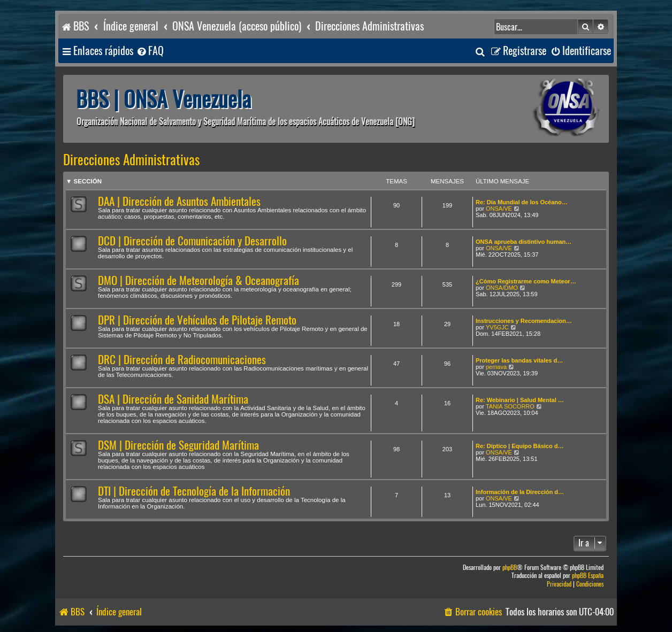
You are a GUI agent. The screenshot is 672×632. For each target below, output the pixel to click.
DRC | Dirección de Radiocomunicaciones (182, 360)
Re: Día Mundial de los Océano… (522, 202)
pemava (496, 367)
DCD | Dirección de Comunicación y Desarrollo (192, 241)
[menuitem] (150, 51)
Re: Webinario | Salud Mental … (520, 400)
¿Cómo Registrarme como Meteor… (526, 281)
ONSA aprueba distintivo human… (524, 242)
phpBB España (588, 576)
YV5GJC (497, 327)
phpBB (510, 568)
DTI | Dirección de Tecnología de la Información (194, 491)
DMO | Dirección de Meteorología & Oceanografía (198, 280)
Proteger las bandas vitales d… (519, 360)
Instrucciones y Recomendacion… (524, 321)
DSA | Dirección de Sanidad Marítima (173, 399)
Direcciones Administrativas (131, 160)
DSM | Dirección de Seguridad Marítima (178, 445)
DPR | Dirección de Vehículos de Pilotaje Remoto (197, 320)
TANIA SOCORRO (510, 406)
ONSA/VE (499, 209)
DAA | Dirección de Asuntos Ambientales (179, 201)
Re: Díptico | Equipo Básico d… (520, 446)
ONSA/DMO (502, 288)
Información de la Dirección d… (520, 492)
